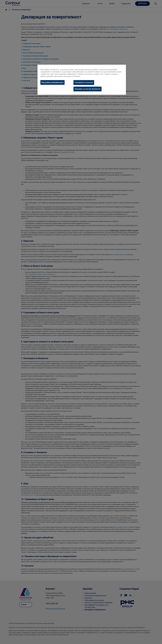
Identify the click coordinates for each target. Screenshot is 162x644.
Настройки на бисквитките (52, 82)
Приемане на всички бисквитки (88, 89)
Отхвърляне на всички (84, 82)
